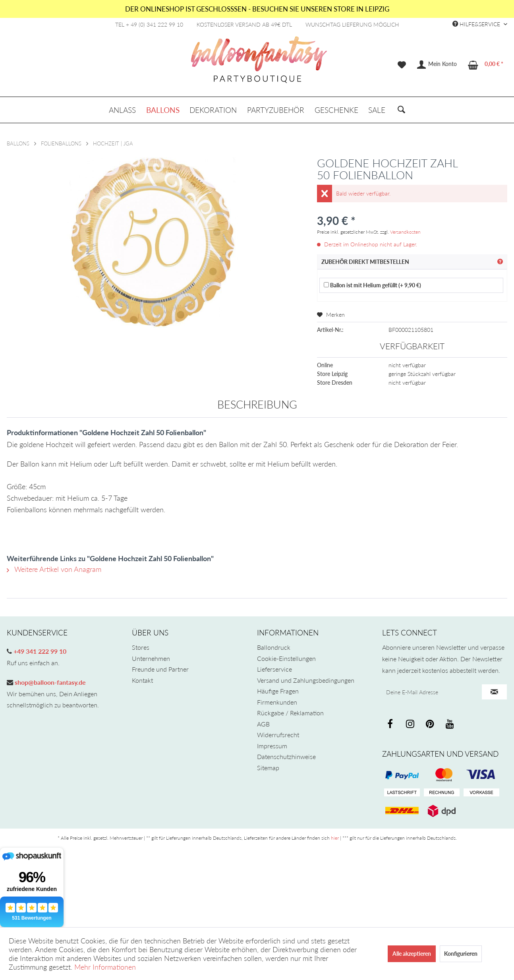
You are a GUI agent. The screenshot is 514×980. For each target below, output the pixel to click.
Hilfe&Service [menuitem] (477, 24)
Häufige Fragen (278, 691)
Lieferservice (274, 669)
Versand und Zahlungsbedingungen (306, 680)
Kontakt (142, 680)
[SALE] (377, 110)
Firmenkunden (277, 702)
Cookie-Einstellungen (286, 658)
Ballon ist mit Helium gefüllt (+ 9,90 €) (372, 285)
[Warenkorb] (486, 65)
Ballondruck (274, 647)
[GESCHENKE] (336, 110)
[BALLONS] (163, 110)
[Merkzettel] (402, 65)
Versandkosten (405, 232)
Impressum (272, 746)
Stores (141, 647)
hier (335, 838)
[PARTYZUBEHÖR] (276, 110)
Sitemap (268, 768)
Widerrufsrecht (278, 735)
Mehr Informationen (105, 967)
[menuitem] (402, 65)
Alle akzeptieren (412, 954)
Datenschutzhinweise (286, 756)
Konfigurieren (461, 954)
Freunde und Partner (160, 669)
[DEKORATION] (214, 110)
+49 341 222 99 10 (39, 651)
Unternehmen (151, 658)
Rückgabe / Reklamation (290, 713)
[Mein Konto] (437, 65)
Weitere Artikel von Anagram (54, 569)
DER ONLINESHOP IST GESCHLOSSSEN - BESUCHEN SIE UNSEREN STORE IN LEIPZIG (257, 9)
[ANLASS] (122, 110)
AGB (263, 724)
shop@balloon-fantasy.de (49, 682)
